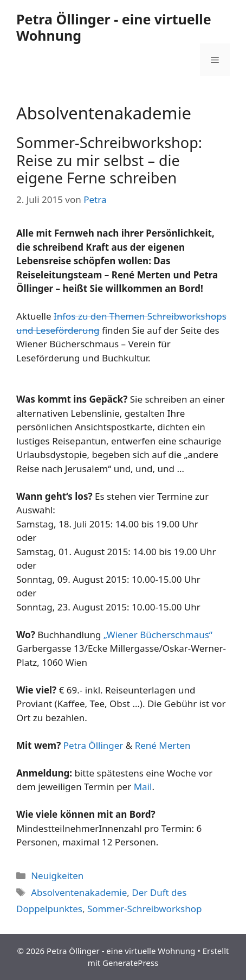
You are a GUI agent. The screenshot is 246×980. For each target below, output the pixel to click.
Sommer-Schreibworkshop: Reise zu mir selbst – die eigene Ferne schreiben (109, 160)
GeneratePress (130, 963)
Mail (143, 787)
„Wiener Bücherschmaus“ (158, 635)
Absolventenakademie (79, 892)
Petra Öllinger (93, 745)
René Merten (163, 745)
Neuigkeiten (57, 876)
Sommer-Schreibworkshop (144, 909)
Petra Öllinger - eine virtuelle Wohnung (114, 27)
